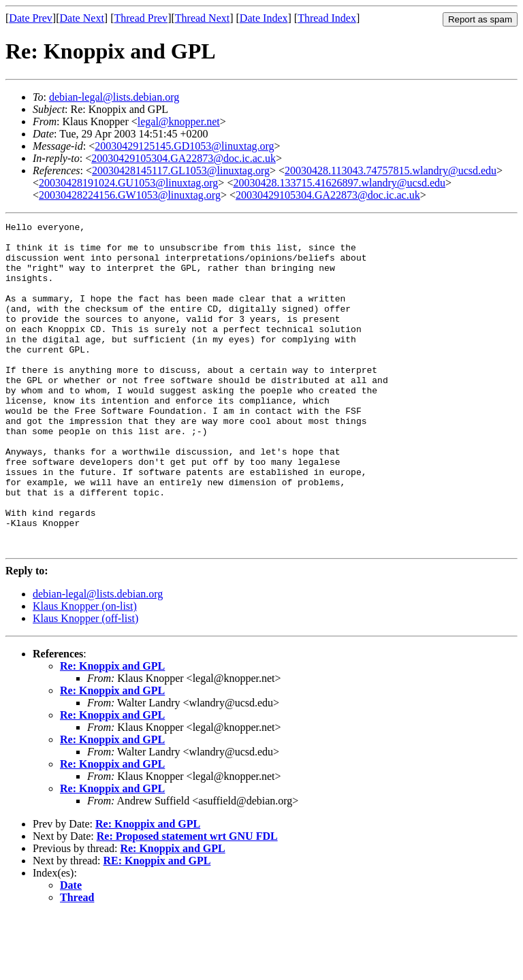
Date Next (82, 18)
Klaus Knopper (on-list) (85, 671)
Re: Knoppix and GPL (112, 731)
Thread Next (202, 18)
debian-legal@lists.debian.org (114, 97)
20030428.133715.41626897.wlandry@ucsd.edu (339, 183)
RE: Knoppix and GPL (157, 926)
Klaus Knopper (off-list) (85, 684)
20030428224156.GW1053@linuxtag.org (130, 195)
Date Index (264, 18)
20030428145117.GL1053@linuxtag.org (181, 170)
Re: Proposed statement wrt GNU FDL (187, 901)
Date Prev (31, 18)
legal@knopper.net (179, 121)
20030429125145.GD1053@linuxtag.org (184, 146)
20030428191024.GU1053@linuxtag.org (128, 183)
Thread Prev (141, 18)
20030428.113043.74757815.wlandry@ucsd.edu (391, 170)
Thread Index (327, 18)
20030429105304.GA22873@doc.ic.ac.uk (184, 158)
